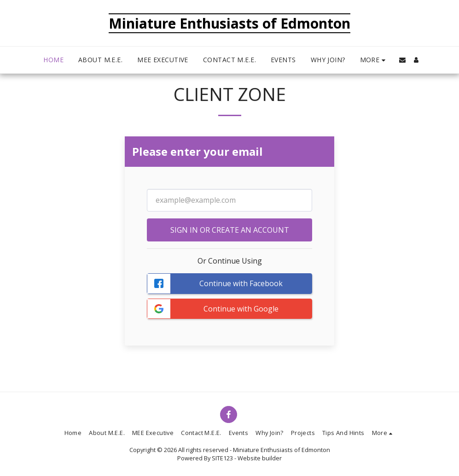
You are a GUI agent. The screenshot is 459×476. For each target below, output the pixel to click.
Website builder (260, 458)
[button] (402, 60)
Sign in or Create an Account (230, 230)
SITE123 (222, 458)
